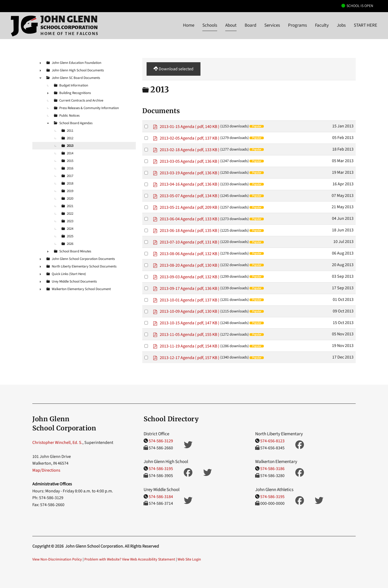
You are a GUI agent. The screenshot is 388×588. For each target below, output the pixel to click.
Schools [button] (210, 25)
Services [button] (272, 25)
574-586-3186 (272, 469)
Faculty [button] (322, 25)
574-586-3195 (161, 469)
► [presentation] (40, 63)
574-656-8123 (272, 441)
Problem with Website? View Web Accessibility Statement (130, 559)
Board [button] (250, 25)
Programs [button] (297, 25)
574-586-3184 (161, 497)
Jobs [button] (341, 25)
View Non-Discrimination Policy (57, 559)
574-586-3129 (161, 441)
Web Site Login (189, 559)
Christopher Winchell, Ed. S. (57, 443)
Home (189, 25)
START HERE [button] (366, 25)
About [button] (231, 25)
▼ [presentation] (40, 78)
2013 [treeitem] (70, 146)
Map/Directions (46, 470)
